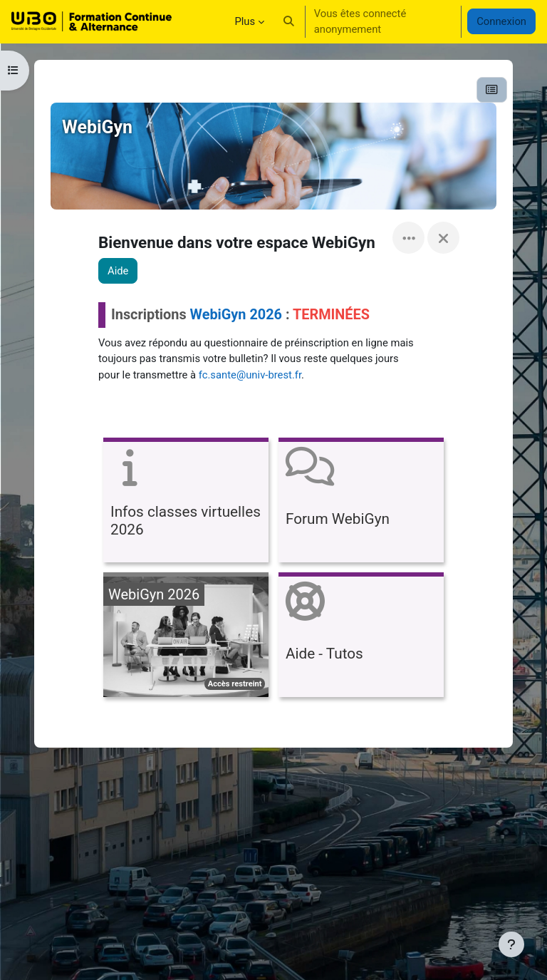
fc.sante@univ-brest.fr (250, 375)
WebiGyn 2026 (236, 315)
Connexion (501, 21)
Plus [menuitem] (245, 21)
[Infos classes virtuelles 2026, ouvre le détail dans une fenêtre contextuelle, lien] (186, 502)
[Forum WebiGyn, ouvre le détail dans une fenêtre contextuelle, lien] (361, 502)
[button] (289, 21)
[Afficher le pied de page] (511, 944)
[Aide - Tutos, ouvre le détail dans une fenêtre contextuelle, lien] (361, 637)
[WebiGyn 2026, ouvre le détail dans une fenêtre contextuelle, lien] (186, 637)
